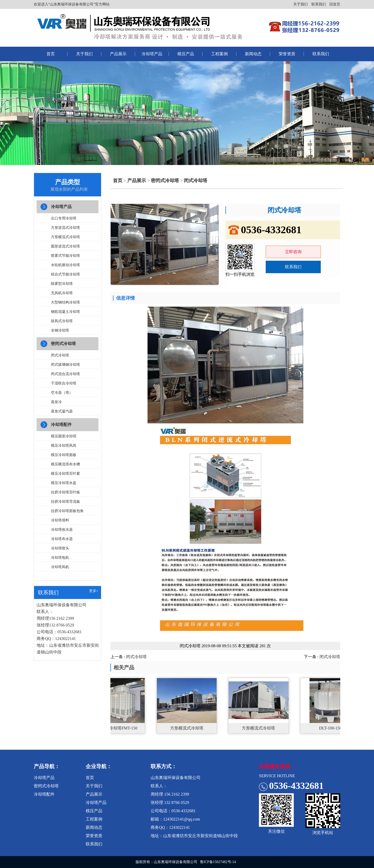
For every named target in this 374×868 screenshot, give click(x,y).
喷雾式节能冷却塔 (65, 256)
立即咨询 (293, 252)
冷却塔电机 (60, 558)
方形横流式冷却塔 (65, 237)
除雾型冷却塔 (62, 284)
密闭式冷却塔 (63, 344)
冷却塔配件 (61, 425)
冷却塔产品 (152, 54)
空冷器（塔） (62, 393)
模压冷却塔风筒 (64, 446)
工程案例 (219, 54)
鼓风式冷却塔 (62, 321)
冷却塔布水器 (62, 539)
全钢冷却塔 (60, 330)
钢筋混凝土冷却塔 (65, 312)
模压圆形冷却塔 (64, 436)
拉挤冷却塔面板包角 (67, 511)
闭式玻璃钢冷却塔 (65, 365)
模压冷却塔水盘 (64, 483)
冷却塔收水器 (62, 530)
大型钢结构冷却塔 (65, 302)
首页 (51, 54)
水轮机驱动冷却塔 (65, 265)
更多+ (94, 591)
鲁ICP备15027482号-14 (218, 862)
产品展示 (118, 54)
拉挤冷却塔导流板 (65, 502)
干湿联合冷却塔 (64, 383)
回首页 (335, 4)
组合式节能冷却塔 (65, 274)
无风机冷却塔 (62, 293)
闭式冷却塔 (60, 355)
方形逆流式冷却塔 (65, 228)
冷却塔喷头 (60, 548)
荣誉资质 (287, 54)
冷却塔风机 (60, 567)
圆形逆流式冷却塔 (65, 246)
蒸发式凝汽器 (62, 411)
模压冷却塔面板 (64, 455)
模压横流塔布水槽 (65, 464)
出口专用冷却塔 (64, 218)
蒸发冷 (56, 402)
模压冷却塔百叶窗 (65, 474)
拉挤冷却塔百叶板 (65, 492)
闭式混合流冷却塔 (65, 374)
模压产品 (186, 54)
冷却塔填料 (60, 520)
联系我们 (319, 4)
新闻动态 (253, 54)
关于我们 (300, 4)
